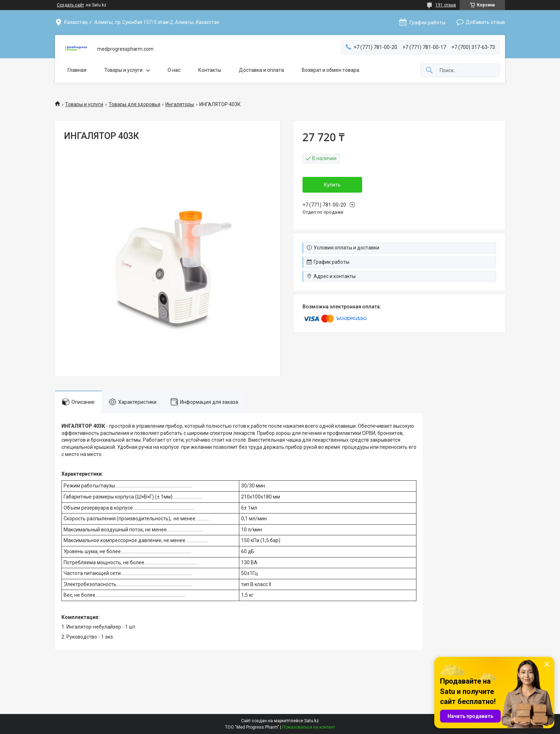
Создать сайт (70, 5)
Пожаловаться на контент (309, 727)
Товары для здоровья (134, 104)
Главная (77, 70)
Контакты (210, 70)
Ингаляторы (180, 104)
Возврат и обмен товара (331, 70)
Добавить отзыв (485, 22)
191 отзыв (446, 5)
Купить (332, 185)
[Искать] (429, 71)
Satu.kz (312, 721)
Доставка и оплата (261, 70)
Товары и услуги (123, 70)
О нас (174, 70)
